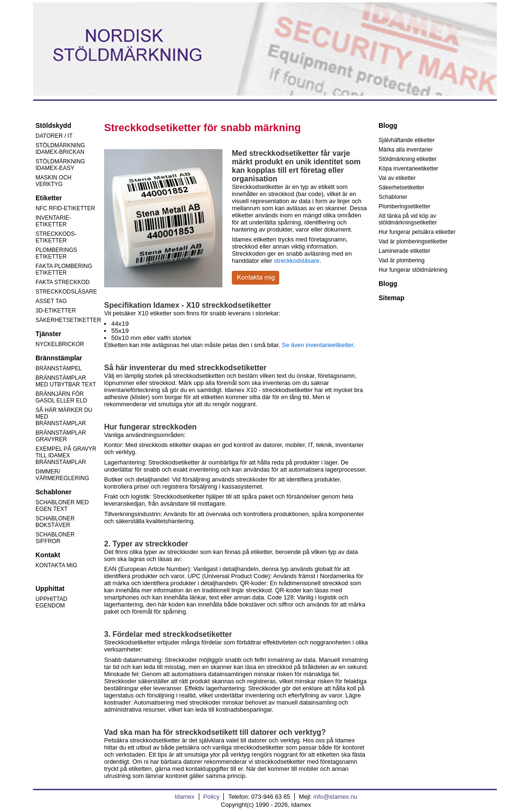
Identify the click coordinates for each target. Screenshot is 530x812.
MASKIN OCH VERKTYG (53, 181)
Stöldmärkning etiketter (408, 159)
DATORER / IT (54, 136)
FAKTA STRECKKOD (62, 282)
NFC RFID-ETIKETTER (65, 208)
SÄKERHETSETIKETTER (68, 320)
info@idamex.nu (335, 797)
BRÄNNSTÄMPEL (59, 368)
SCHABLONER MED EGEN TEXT (62, 506)
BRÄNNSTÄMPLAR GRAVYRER (61, 436)
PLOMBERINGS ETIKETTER (56, 253)
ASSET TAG (51, 301)
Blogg (388, 284)
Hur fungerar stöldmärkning (413, 270)
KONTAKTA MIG (56, 565)
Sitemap (391, 298)
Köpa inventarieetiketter (408, 169)
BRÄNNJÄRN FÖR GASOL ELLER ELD (61, 397)
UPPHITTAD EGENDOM (51, 602)
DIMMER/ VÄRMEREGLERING (62, 475)
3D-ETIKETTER (56, 311)
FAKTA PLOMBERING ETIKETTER (64, 269)
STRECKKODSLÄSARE (66, 292)
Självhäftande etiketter (407, 140)
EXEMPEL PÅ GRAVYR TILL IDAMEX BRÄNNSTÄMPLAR (66, 455)
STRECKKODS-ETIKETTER (56, 237)
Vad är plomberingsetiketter (413, 241)
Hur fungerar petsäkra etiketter (417, 232)
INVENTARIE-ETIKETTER (53, 221)
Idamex (185, 797)
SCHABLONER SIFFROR (55, 538)
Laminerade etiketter (404, 251)
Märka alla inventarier (406, 150)
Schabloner (393, 197)
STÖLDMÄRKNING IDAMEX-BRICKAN (60, 149)
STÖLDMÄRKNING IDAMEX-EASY (60, 165)
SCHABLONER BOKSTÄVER (55, 522)
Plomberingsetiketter (404, 206)
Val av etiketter (397, 178)
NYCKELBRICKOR (60, 344)
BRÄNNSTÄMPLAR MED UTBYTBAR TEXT (66, 381)
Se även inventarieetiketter (318, 345)
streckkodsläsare (297, 261)
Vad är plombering (402, 260)
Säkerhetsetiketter (402, 187)
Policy (212, 797)
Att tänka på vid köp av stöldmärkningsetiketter (408, 219)
